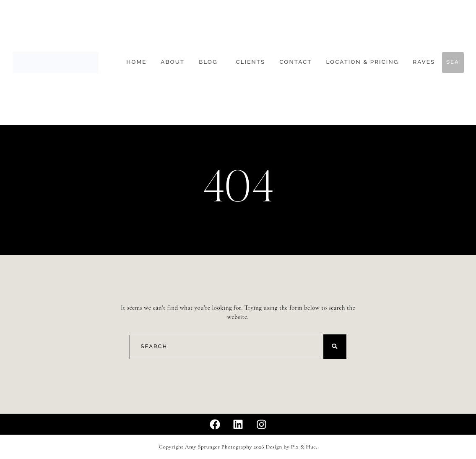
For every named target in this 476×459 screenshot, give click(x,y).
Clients (251, 62)
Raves (424, 62)
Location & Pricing (362, 62)
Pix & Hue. (304, 447)
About (173, 62)
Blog (208, 62)
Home (136, 62)
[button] (210, 62)
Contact (295, 62)
